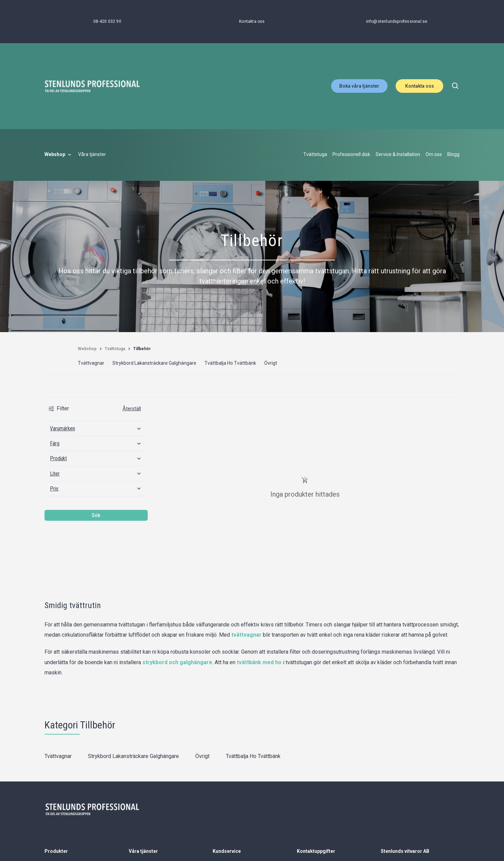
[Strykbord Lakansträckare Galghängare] (154, 364)
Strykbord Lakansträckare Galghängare (133, 756)
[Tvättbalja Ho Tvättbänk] (230, 364)
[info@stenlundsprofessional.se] (397, 21)
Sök (96, 515)
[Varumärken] (96, 428)
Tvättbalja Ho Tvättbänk (253, 756)
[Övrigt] (271, 364)
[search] (455, 86)
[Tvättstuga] (315, 155)
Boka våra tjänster (359, 86)
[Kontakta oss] (252, 21)
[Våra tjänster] (92, 155)
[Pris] (96, 489)
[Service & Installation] (398, 155)
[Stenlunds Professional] (92, 86)
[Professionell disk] (351, 155)
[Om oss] (434, 155)
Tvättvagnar (58, 756)
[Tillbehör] (142, 349)
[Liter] (96, 474)
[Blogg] (453, 155)
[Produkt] (96, 458)
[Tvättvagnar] (91, 364)
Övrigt (202, 756)
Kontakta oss (420, 86)
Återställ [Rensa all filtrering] (132, 409)
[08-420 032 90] (107, 21)
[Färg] (96, 443)
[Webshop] (59, 155)
